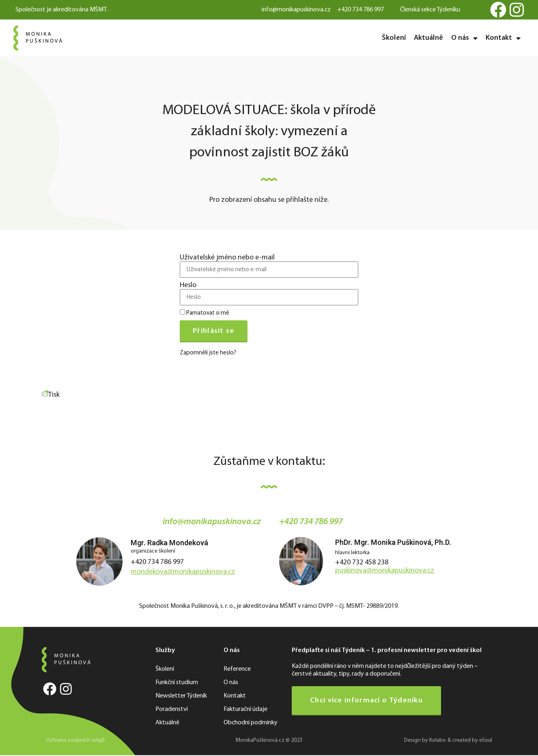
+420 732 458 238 (362, 563)
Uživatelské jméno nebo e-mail (227, 258)
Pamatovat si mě (204, 313)
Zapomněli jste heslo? (208, 353)
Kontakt (503, 38)
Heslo (188, 285)
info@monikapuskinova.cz (212, 522)
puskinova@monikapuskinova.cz (385, 571)
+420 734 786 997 (157, 562)
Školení (394, 38)
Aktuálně (428, 38)
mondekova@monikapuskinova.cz (183, 572)
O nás (464, 38)
